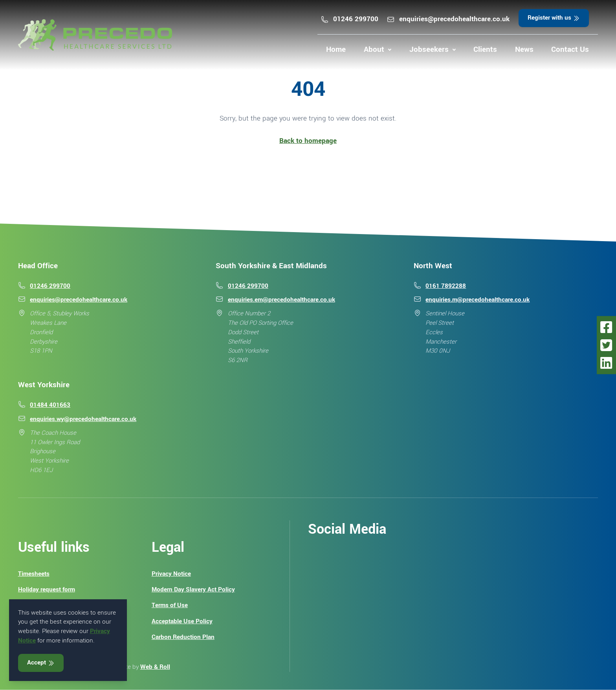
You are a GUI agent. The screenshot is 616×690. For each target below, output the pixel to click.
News (524, 49)
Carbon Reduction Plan (183, 637)
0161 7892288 (446, 286)
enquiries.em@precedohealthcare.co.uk (281, 300)
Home (336, 49)
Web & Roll (155, 667)
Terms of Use (170, 605)
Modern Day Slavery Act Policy (193, 589)
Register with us (554, 18)
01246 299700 (349, 19)
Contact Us (570, 49)
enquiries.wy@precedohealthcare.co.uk (83, 419)
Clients (485, 49)
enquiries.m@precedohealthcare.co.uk (478, 300)
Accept (41, 663)
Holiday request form (47, 589)
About (374, 49)
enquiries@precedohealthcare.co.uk (448, 19)
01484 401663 (50, 405)
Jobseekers (429, 49)
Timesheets (34, 574)
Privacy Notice (171, 574)
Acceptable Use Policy (182, 621)
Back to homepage (308, 141)
